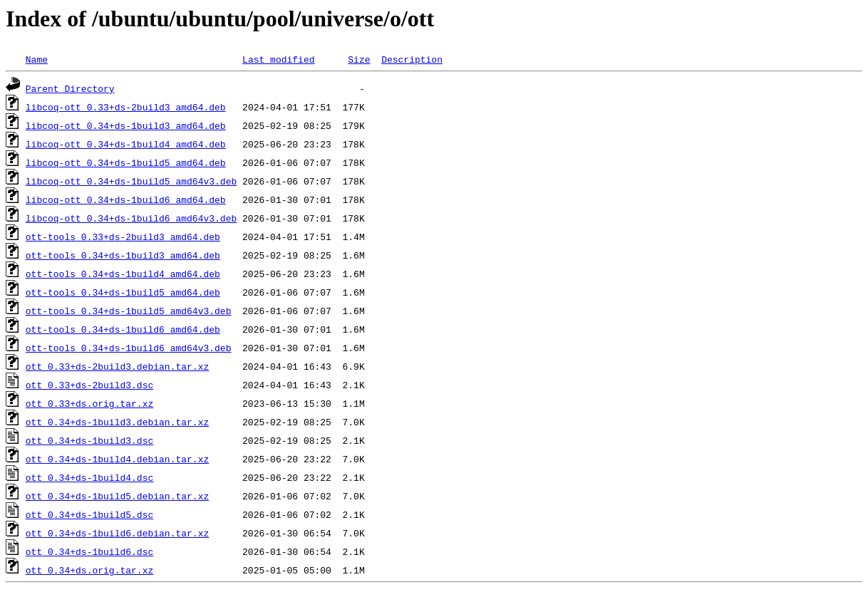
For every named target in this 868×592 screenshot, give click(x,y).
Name (37, 59)
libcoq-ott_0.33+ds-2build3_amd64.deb (126, 107)
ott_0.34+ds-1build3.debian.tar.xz (117, 422)
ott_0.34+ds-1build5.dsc (89, 514)
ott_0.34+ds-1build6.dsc (89, 551)
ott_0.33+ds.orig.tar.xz (89, 403)
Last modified (278, 59)
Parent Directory (70, 88)
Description (412, 59)
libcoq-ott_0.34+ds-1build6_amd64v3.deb (131, 218)
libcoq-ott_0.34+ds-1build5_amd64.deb (126, 162)
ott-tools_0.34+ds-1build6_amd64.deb (123, 329)
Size (359, 59)
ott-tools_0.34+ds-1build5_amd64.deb (123, 292)
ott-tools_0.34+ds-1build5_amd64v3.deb (129, 311)
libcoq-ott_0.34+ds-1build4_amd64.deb (126, 144)
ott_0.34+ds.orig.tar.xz (89, 570)
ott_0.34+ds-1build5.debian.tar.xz (117, 496)
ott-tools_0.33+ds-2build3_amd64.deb (123, 237)
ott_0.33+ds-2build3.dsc (89, 385)
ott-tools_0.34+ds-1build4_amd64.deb (123, 274)
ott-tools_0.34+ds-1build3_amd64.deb (123, 255)
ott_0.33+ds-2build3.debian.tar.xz (117, 366)
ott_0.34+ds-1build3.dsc (89, 440)
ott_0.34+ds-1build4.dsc (89, 477)
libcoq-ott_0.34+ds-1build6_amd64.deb (126, 199)
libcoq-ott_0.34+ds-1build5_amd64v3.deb (131, 181)
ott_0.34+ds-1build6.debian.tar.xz (117, 533)
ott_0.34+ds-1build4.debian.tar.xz (117, 459)
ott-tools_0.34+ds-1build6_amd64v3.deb (129, 348)
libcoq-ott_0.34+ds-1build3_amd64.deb (126, 125)
